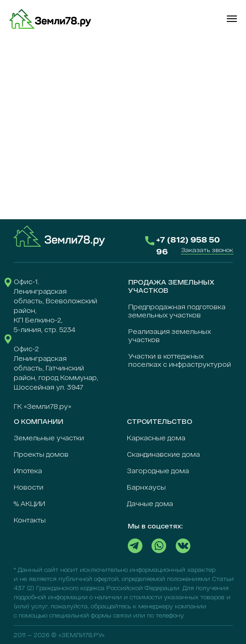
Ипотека (28, 471)
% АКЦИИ (29, 504)
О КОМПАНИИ (39, 421)
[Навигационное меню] (232, 19)
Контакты (30, 520)
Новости (29, 487)
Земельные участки (49, 438)
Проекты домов (41, 454)
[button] (207, 250)
